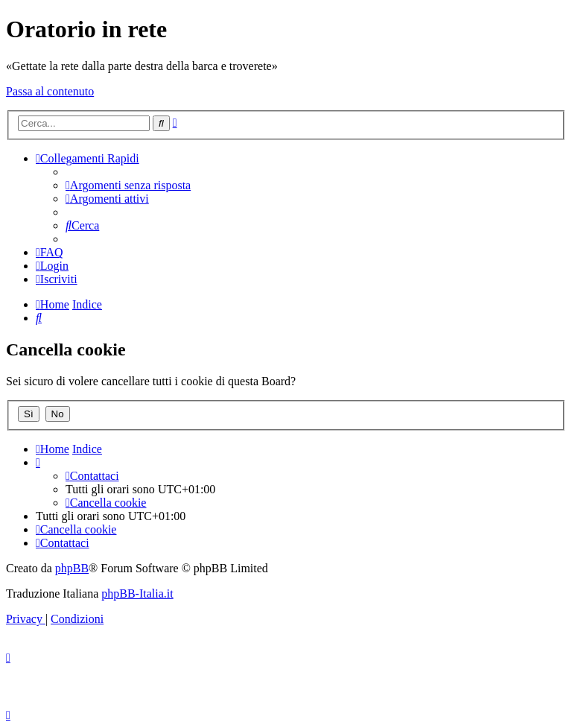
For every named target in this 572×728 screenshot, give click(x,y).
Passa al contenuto (50, 91)
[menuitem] (128, 185)
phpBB (72, 568)
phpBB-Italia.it (137, 594)
